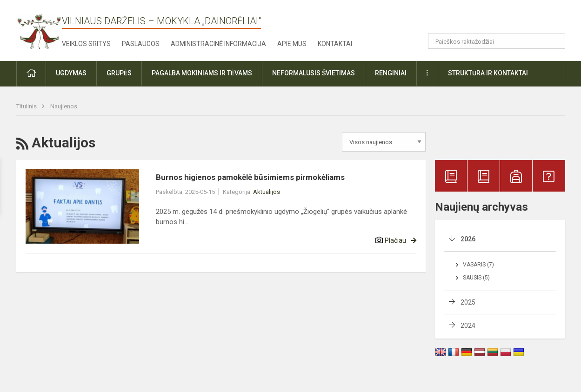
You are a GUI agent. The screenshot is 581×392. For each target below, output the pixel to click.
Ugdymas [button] (71, 73)
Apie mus (292, 44)
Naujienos (64, 106)
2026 (468, 239)
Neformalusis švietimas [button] (314, 73)
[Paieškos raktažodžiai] (497, 41)
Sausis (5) (476, 278)
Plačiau (395, 240)
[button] (502, 20)
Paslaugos (141, 44)
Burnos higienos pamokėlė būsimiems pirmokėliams (250, 177)
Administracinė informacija (218, 44)
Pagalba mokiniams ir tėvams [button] (202, 73)
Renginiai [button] (391, 73)
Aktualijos (267, 192)
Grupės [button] (119, 73)
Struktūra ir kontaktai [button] (488, 73)
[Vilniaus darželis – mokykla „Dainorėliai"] (39, 29)
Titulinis (27, 106)
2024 (468, 326)
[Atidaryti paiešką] (555, 41)
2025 (468, 302)
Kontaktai (335, 44)
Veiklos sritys (86, 44)
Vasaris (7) (478, 265)
